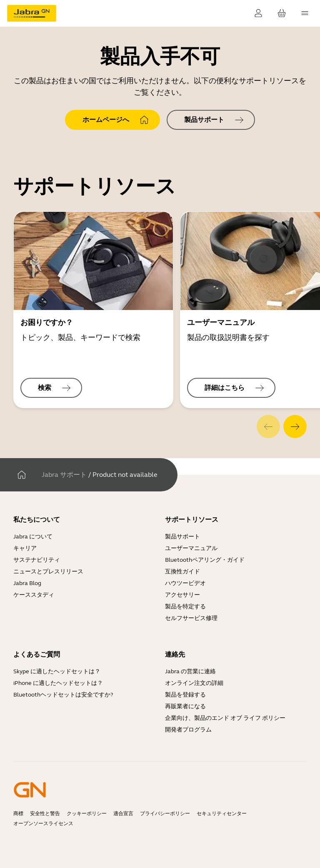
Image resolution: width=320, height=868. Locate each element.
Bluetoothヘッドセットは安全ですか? (63, 695)
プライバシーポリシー (165, 813)
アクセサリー (182, 595)
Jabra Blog (27, 583)
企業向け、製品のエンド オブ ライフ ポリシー (225, 718)
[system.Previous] (268, 427)
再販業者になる (185, 706)
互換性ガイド (183, 572)
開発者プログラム (188, 730)
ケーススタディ (34, 595)
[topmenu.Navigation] (305, 13)
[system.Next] (295, 427)
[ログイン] (258, 13)
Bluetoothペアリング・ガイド (205, 560)
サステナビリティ (37, 560)
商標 (18, 813)
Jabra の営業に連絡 (190, 671)
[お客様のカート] (282, 13)
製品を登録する (185, 695)
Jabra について (33, 537)
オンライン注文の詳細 (194, 683)
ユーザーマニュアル (191, 548)
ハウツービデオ (185, 583)
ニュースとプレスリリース (48, 572)
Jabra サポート (64, 475)
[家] (22, 475)
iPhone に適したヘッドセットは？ (58, 683)
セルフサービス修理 (191, 618)
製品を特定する (185, 606)
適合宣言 (123, 813)
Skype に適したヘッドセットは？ (57, 671)
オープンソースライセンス (43, 823)
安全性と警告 (45, 813)
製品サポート (182, 537)
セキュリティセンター (222, 813)
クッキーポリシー (87, 813)
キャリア (25, 548)
